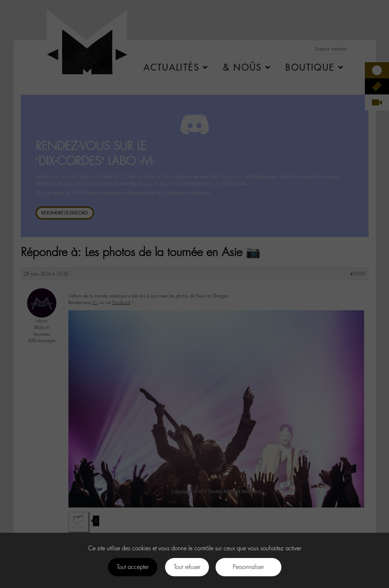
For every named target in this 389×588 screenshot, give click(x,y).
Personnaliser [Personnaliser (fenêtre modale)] (248, 567)
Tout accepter (133, 567)
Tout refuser (187, 567)
